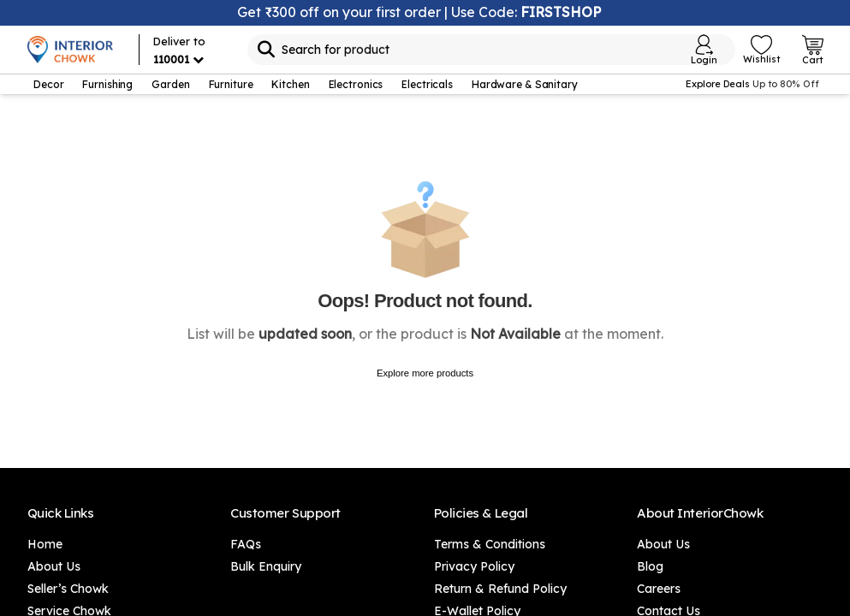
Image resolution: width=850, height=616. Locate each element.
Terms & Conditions (490, 544)
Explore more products (425, 373)
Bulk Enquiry (266, 566)
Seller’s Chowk (68, 589)
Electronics (356, 84)
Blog (650, 566)
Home (45, 544)
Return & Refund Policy (500, 589)
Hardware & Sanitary (525, 84)
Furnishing (107, 84)
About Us (54, 566)
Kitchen (290, 84)
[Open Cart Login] (813, 50)
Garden (170, 84)
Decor (48, 84)
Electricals (427, 84)
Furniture (231, 84)
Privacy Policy (474, 566)
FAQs (246, 544)
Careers (659, 589)
